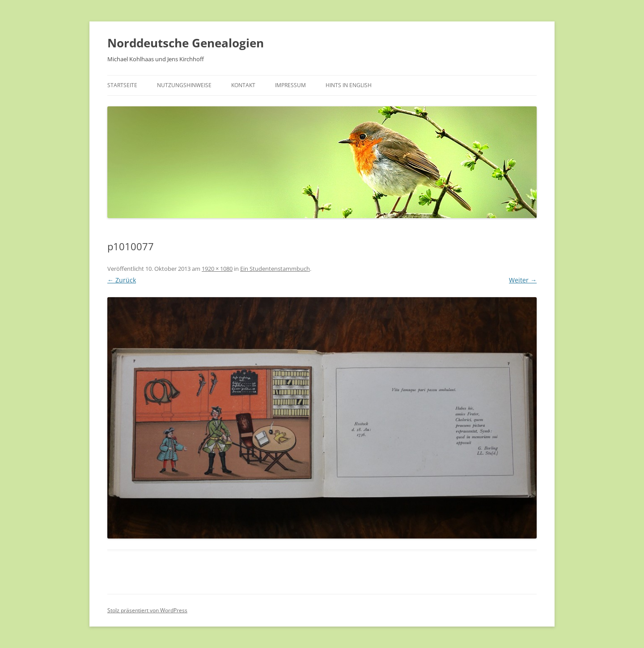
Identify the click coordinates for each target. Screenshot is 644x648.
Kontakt (243, 85)
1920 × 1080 (217, 269)
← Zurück (122, 280)
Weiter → (523, 280)
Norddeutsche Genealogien (186, 43)
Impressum (290, 85)
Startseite (122, 85)
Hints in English (349, 85)
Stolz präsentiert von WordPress (147, 610)
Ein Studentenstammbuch (275, 269)
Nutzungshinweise (184, 85)
